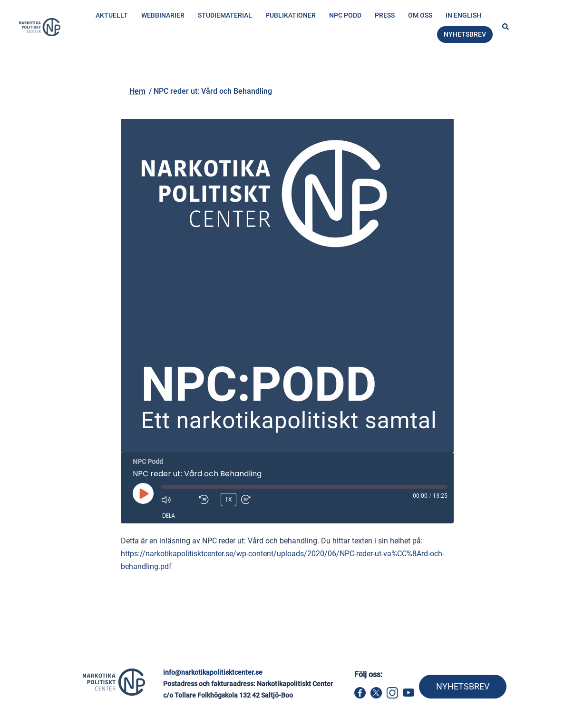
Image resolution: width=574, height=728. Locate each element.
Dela (169, 516)
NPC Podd (345, 15)
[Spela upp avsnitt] (143, 493)
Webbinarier (163, 15)
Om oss (420, 15)
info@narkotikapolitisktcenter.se (213, 672)
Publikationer (291, 15)
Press (385, 15)
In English (463, 15)
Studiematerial (225, 15)
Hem (93, 74)
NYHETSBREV (463, 686)
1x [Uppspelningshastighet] (229, 500)
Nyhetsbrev (465, 34)
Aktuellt (112, 15)
